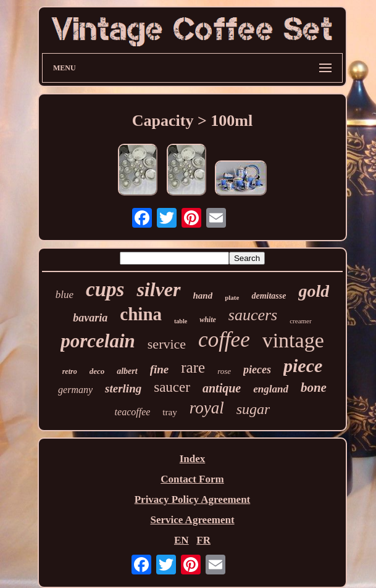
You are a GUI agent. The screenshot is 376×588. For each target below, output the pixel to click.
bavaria (90, 318)
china (141, 314)
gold (314, 291)
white (208, 320)
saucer (172, 387)
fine (160, 369)
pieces (257, 370)
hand (203, 296)
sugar (253, 409)
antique (222, 388)
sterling (123, 388)
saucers (253, 315)
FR (203, 540)
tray (169, 412)
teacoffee (133, 412)
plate (232, 297)
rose (224, 371)
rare (193, 367)
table (181, 321)
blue (65, 295)
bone (314, 387)
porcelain (98, 341)
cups (105, 289)
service (167, 344)
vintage (293, 340)
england (271, 389)
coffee (224, 340)
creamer (300, 321)
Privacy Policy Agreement (193, 499)
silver (158, 289)
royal (207, 408)
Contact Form (192, 479)
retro (70, 371)
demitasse (269, 296)
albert (127, 371)
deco (97, 371)
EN (182, 540)
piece (303, 366)
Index (193, 459)
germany (75, 390)
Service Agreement (192, 520)
